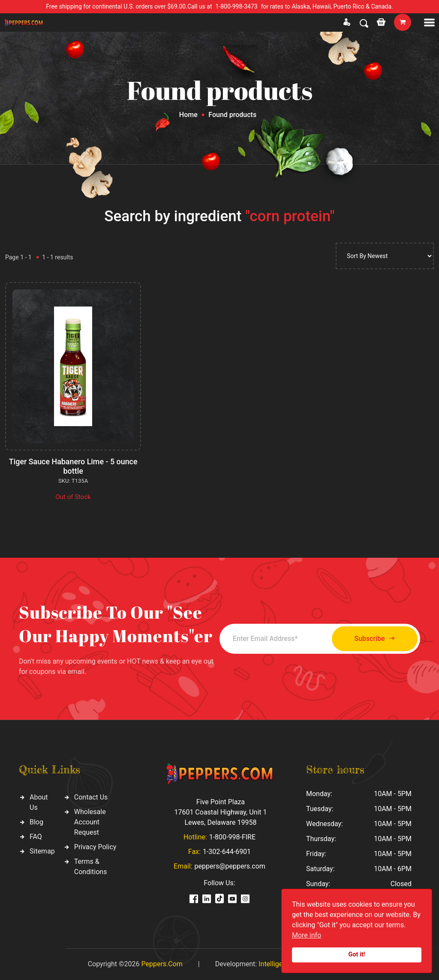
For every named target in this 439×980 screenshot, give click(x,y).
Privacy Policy (95, 847)
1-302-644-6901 (227, 852)
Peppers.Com (162, 964)
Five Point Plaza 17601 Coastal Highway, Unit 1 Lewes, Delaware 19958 (220, 812)
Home (188, 115)
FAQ (36, 837)
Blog (36, 822)
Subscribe (373, 639)
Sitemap (42, 851)
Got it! (357, 954)
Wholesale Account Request (90, 822)
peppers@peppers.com (230, 866)
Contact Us (91, 797)
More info (307, 935)
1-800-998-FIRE (232, 837)
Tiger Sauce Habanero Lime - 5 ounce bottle (73, 466)
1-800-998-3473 (237, 6)
